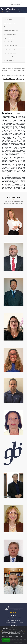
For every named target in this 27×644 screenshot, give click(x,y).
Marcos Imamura (8, 27)
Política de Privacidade (11, 623)
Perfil (8, 618)
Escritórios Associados (14, 620)
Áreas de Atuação (17, 618)
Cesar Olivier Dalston (9, 61)
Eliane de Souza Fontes (9, 42)
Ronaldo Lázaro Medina (9, 57)
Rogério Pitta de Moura (9, 38)
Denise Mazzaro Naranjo (10, 53)
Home (2, 11)
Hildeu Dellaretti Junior (9, 49)
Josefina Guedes (8, 19)
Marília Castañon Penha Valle (11, 31)
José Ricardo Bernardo (9, 23)
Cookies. (5, 629)
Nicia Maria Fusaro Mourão (10, 45)
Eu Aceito (6, 640)
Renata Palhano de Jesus (10, 34)
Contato (21, 623)
